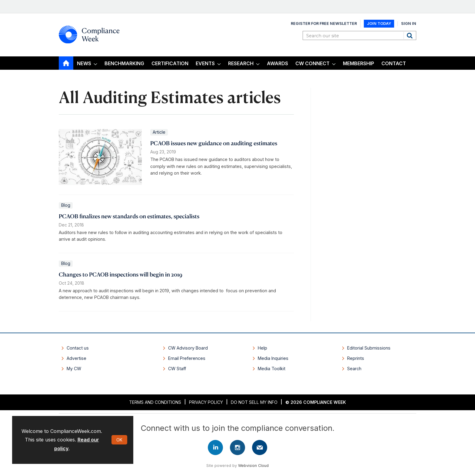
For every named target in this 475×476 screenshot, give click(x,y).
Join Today (379, 23)
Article (159, 132)
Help (262, 348)
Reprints (356, 358)
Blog (66, 205)
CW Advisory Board (188, 348)
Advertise (76, 358)
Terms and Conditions (155, 402)
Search (410, 35)
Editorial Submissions (369, 348)
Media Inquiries (273, 358)
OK (119, 440)
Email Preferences (187, 358)
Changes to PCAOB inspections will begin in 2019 (121, 274)
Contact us (78, 348)
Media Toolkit (272, 369)
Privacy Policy (206, 402)
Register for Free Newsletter (324, 23)
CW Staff (177, 369)
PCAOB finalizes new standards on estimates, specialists (129, 216)
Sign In (409, 23)
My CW (74, 369)
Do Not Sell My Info (254, 402)
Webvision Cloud (253, 466)
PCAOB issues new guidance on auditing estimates (214, 143)
